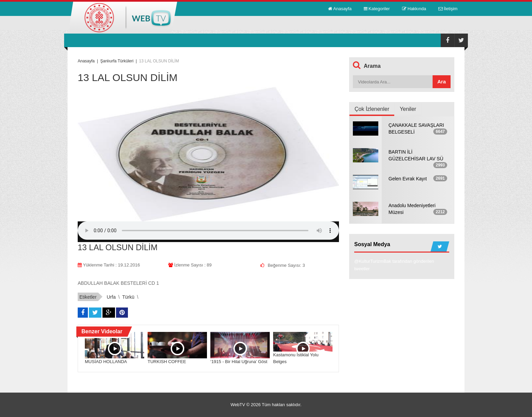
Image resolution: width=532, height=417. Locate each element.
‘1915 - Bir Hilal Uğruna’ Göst (239, 362)
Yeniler (408, 109)
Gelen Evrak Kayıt (408, 179)
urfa (111, 297)
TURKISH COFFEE (167, 362)
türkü (128, 297)
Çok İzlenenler (372, 109)
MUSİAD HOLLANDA (106, 362)
